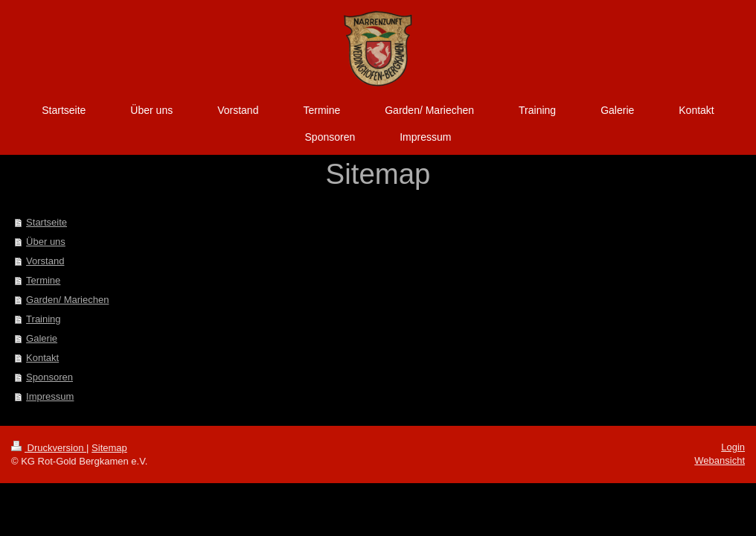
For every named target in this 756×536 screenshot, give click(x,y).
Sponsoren (49, 377)
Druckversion (49, 448)
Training (43, 319)
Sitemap (109, 448)
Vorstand (45, 261)
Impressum (50, 396)
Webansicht (720, 460)
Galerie (42, 338)
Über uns (46, 242)
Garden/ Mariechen (67, 300)
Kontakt (42, 358)
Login (733, 447)
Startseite (47, 222)
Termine (43, 280)
